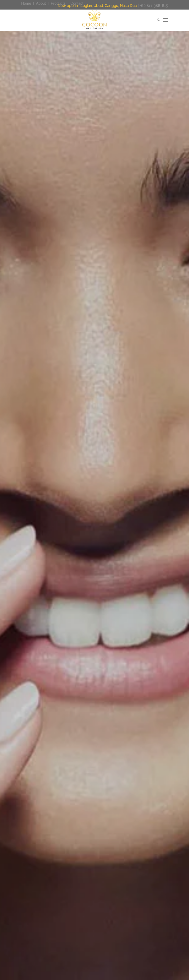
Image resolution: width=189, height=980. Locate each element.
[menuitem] (27, 4)
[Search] (156, 20)
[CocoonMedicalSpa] (94, 20)
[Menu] (165, 20)
